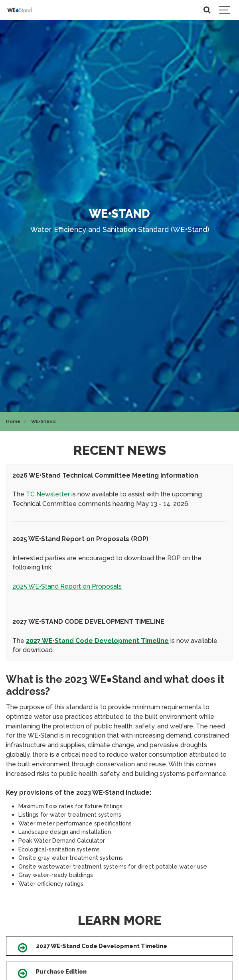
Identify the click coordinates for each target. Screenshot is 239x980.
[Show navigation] (225, 10)
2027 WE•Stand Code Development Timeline (102, 946)
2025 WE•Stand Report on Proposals (67, 586)
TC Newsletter (48, 494)
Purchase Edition (61, 971)
